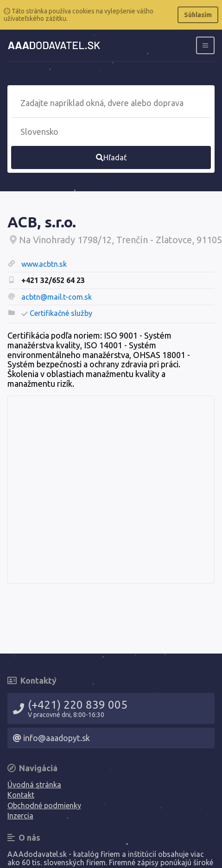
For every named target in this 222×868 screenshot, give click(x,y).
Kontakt (21, 795)
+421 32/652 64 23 (53, 280)
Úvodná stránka (34, 785)
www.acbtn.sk (44, 264)
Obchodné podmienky (44, 805)
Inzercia (20, 816)
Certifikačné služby (61, 313)
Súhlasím (198, 15)
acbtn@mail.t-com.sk (57, 297)
